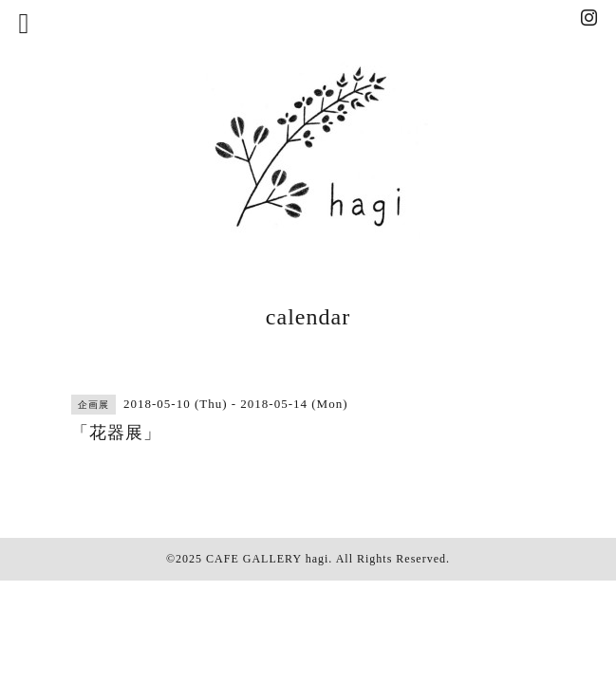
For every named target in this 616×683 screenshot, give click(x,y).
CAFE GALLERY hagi (267, 559)
